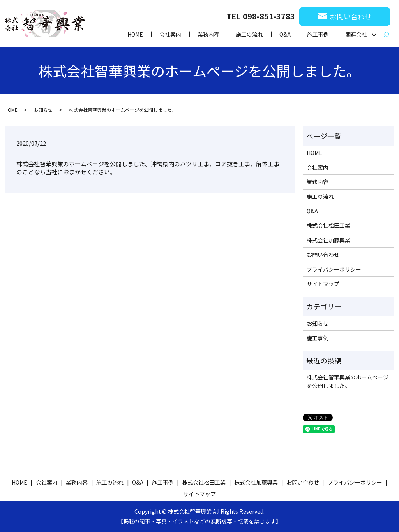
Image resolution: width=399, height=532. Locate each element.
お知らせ (43, 110)
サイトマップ (323, 284)
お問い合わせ (323, 255)
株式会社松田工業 (328, 225)
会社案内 (170, 34)
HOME (135, 34)
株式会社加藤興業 (328, 240)
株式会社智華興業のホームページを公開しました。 (348, 381)
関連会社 (356, 34)
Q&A (285, 34)
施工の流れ (249, 34)
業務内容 (208, 34)
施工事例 (318, 34)
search (386, 35)
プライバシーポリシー (334, 269)
